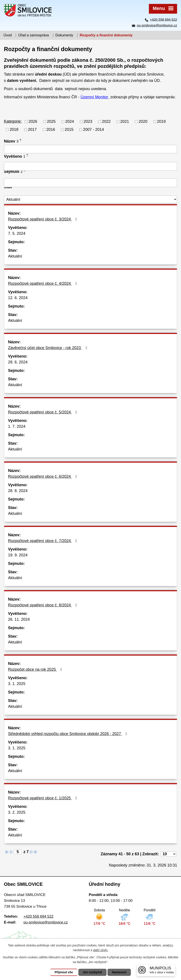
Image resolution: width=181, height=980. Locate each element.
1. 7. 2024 (17, 426)
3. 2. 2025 (17, 812)
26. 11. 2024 (19, 619)
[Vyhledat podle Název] (90, 149)
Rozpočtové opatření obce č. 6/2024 (43, 476)
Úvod (8, 35)
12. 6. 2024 (18, 298)
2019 (161, 121)
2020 (143, 121)
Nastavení (119, 972)
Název (11, 141)
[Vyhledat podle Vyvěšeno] (90, 166)
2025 (51, 121)
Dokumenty (64, 35)
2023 (88, 121)
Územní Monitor (95, 97)
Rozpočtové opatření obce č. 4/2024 (43, 283)
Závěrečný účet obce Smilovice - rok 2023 (48, 348)
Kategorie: (13, 121)
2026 (33, 121)
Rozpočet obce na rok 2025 (36, 669)
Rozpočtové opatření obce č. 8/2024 (43, 605)
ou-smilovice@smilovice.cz (157, 25)
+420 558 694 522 (164, 19)
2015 (69, 130)
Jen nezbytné (93, 972)
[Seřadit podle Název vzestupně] (21, 139)
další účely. (101, 950)
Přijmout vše (64, 972)
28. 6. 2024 (18, 362)
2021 (125, 121)
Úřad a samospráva (34, 35)
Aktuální (15, 256)
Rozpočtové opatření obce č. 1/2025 (43, 798)
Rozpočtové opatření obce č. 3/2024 (43, 219)
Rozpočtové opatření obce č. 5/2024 (43, 412)
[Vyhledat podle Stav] (90, 199)
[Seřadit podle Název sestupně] (21, 141)
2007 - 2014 (94, 130)
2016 (51, 130)
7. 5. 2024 (17, 233)
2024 (70, 121)
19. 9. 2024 (18, 555)
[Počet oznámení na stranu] (168, 854)
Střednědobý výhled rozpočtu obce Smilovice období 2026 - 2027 (68, 734)
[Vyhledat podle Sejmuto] (90, 183)
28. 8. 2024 (18, 491)
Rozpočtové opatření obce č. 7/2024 (43, 541)
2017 (32, 130)
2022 (106, 121)
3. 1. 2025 (17, 684)
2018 (14, 130)
